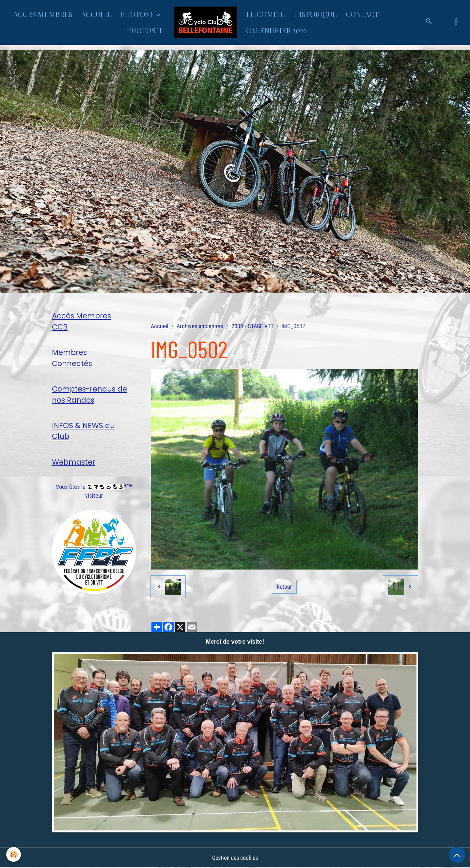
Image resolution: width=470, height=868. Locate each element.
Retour (284, 587)
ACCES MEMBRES (43, 14)
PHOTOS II (144, 30)
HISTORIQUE (315, 14)
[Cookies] (14, 854)
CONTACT (362, 14)
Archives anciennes (200, 326)
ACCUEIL (96, 14)
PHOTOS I (138, 14)
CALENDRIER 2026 (276, 30)
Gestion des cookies (235, 858)
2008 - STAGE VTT (252, 326)
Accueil (160, 326)
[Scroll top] (457, 855)
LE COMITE (266, 14)
